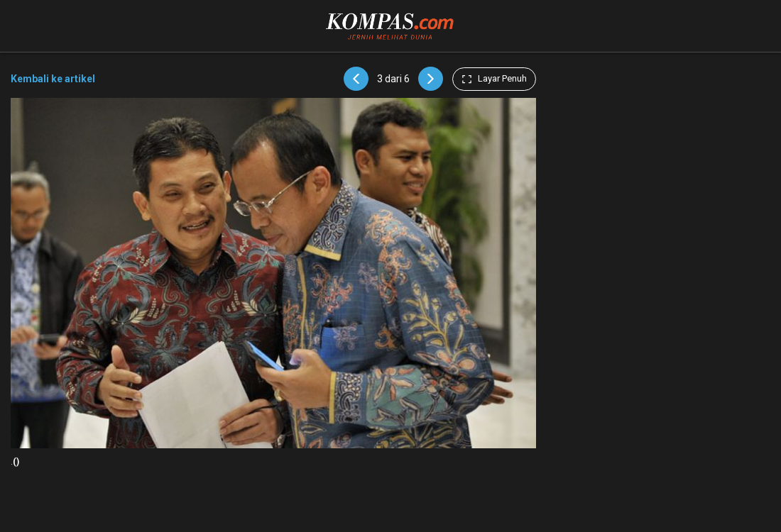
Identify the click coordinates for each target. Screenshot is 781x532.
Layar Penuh (494, 79)
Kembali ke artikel (53, 79)
